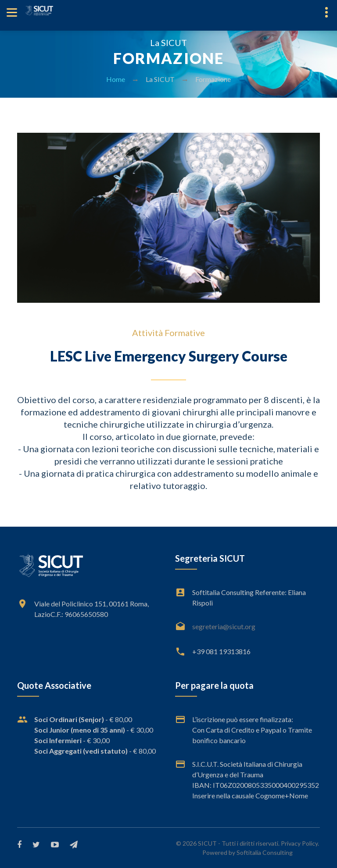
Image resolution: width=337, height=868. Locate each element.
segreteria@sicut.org (224, 626)
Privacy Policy (299, 843)
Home (116, 79)
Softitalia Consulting (265, 852)
